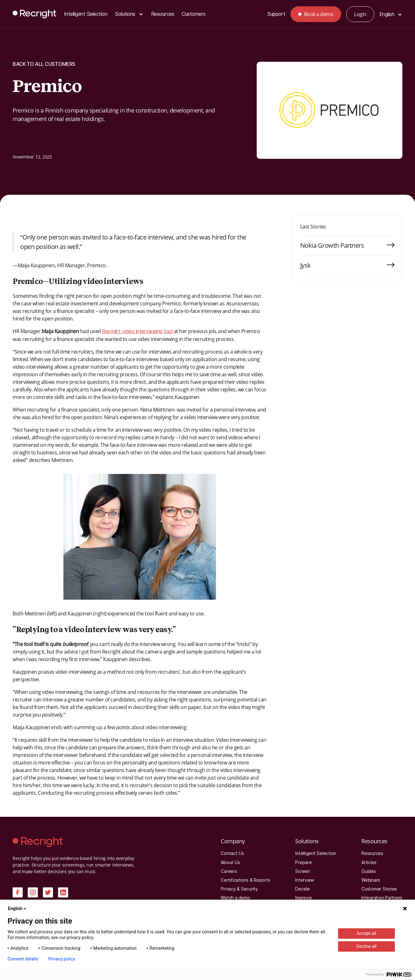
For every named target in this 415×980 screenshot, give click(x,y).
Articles (369, 862)
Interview (305, 880)
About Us (230, 862)
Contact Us (232, 853)
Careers (229, 871)
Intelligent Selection (86, 14)
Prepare (303, 862)
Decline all (366, 946)
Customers (194, 14)
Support (276, 14)
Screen (303, 871)
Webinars (371, 880)
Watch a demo (235, 898)
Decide (303, 889)
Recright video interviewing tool (137, 331)
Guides (369, 871)
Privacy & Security (239, 889)
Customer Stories (379, 889)
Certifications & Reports (245, 880)
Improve (303, 898)
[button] (129, 14)
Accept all (366, 933)
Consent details (23, 959)
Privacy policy (62, 959)
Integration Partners (382, 898)
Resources (163, 14)
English (18, 908)
